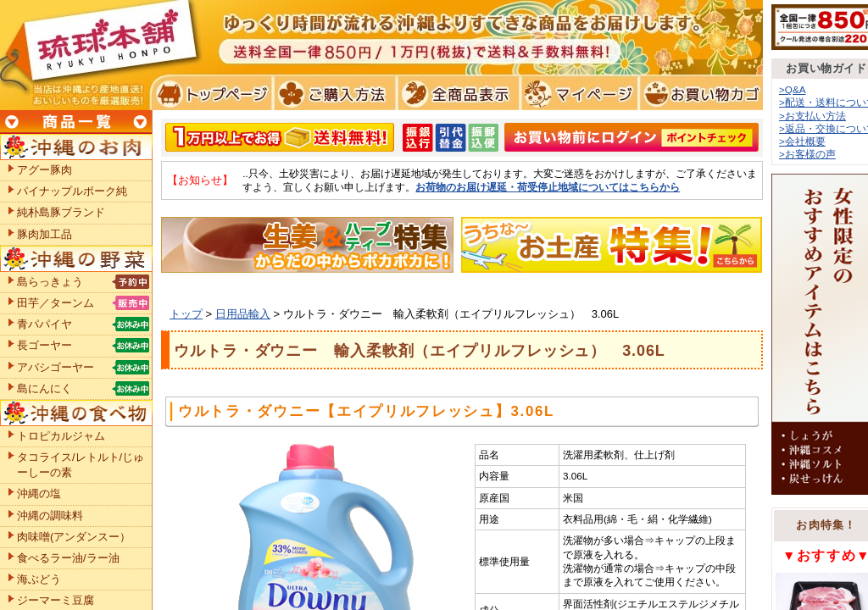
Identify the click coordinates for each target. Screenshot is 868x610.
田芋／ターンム (56, 303)
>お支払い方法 (812, 116)
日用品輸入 (243, 314)
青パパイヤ (45, 324)
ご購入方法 (333, 93)
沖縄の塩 (39, 494)
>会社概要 (802, 141)
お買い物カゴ (699, 93)
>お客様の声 (807, 154)
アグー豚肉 (45, 170)
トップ (186, 314)
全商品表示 (455, 93)
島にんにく (45, 388)
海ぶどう (39, 579)
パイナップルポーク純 (72, 191)
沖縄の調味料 (50, 516)
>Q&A (793, 89)
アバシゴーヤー (56, 367)
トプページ (211, 93)
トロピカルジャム (61, 436)
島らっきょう (50, 282)
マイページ (577, 93)
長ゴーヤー (45, 345)
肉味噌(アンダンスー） (74, 537)
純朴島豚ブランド (61, 212)
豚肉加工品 (45, 234)
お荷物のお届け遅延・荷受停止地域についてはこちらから (548, 187)
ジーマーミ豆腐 (56, 600)
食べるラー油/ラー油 (68, 558)
